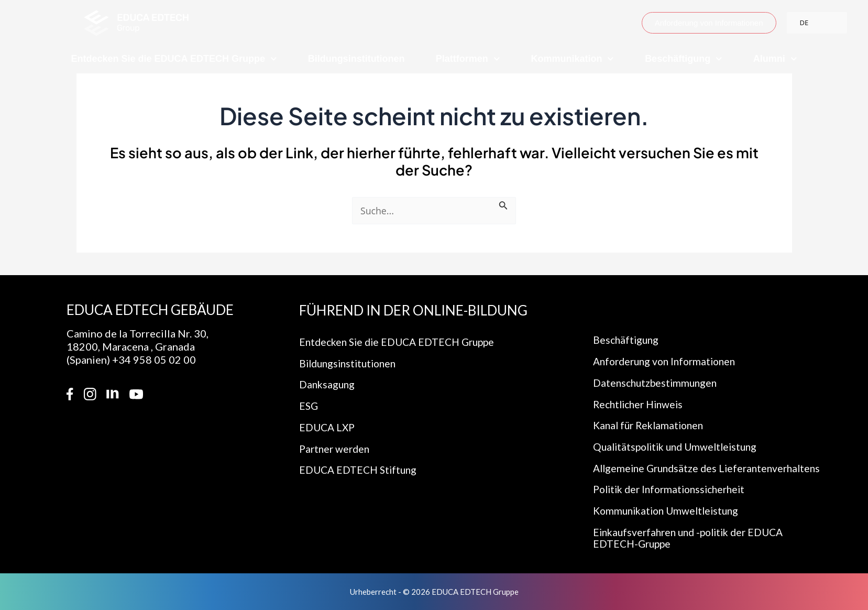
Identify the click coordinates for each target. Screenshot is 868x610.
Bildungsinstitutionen (356, 59)
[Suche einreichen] (505, 208)
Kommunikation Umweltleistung (669, 510)
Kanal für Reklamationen (651, 410)
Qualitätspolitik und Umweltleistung (679, 432)
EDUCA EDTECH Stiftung (360, 456)
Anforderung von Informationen (668, 344)
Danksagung (328, 368)
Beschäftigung (684, 59)
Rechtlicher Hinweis (641, 388)
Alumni (775, 59)
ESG (309, 390)
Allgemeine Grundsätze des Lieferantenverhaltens (658, 460)
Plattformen (468, 59)
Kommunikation (572, 59)
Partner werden (336, 434)
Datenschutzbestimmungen (658, 366)
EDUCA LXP (328, 412)
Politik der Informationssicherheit (674, 488)
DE (804, 23)
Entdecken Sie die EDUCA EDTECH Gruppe (174, 59)
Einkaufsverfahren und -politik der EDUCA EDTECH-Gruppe (694, 538)
